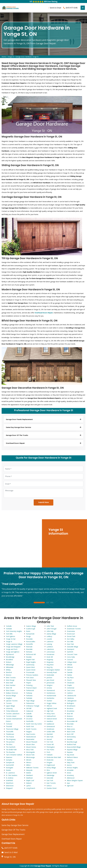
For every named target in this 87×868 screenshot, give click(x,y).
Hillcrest (49, 706)
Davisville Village (72, 647)
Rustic (28, 631)
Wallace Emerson (12, 693)
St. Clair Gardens (12, 775)
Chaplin (69, 685)
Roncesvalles (31, 642)
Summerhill (10, 765)
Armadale (70, 770)
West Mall (9, 683)
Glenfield (50, 734)
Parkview (29, 696)
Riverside (29, 647)
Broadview (71, 711)
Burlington (70, 703)
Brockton (70, 709)
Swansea (9, 757)
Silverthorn (10, 783)
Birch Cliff (70, 734)
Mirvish (29, 760)
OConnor (29, 719)
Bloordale (70, 724)
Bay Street (70, 755)
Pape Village (30, 701)
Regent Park (30, 660)
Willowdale (10, 667)
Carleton (70, 693)
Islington (50, 685)
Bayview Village (72, 750)
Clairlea (69, 675)
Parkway (29, 693)
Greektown (50, 729)
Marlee (29, 773)
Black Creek (71, 732)
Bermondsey (71, 737)
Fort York (50, 742)
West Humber (11, 685)
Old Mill (29, 709)
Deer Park (70, 644)
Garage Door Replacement (13, 834)
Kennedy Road (52, 672)
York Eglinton (10, 636)
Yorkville (9, 626)
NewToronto (31, 734)
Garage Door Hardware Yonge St (27, 57)
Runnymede (30, 634)
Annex (69, 773)
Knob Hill (50, 657)
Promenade (30, 672)
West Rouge (10, 680)
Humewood (51, 691)
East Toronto (51, 783)
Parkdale (29, 698)
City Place (70, 678)
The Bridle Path (11, 750)
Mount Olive (30, 745)
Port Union (30, 678)
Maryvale (29, 770)
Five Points (50, 750)
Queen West (30, 667)
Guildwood (50, 724)
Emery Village (51, 768)
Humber (49, 701)
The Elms (9, 745)
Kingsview (50, 662)
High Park (50, 711)
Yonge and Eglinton (13, 652)
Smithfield (9, 781)
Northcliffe (30, 721)
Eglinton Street (52, 773)
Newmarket (30, 739)
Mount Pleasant (32, 742)
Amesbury (70, 775)
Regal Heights (31, 662)
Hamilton (50, 721)
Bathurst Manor (72, 757)
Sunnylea (9, 760)
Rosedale (29, 639)
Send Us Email (55, 8)
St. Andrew (10, 778)
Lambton (50, 647)
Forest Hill (50, 745)
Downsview (71, 631)
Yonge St (11, 57)
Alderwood (71, 778)
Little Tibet (50, 626)
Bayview (70, 752)
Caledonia (70, 698)
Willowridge (10, 665)
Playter (29, 683)
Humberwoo (51, 693)
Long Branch (31, 788)
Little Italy (50, 631)
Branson (70, 716)
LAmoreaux (51, 652)
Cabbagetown (72, 701)
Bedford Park (71, 745)
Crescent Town (72, 654)
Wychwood (10, 654)
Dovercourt (71, 634)
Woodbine (9, 660)
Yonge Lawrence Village (14, 644)
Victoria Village (11, 696)
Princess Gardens (32, 675)
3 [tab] (52, 603)
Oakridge (29, 716)
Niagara (29, 732)
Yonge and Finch (12, 649)
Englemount (51, 765)
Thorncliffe (10, 732)
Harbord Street (52, 719)
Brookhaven (71, 706)
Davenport (71, 649)
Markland (29, 775)
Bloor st (70, 727)
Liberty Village (51, 634)
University (9, 709)
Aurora (69, 765)
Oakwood (30, 711)
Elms (48, 770)
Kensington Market (53, 670)
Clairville (70, 672)
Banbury (70, 760)
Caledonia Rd (71, 696)
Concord (70, 660)
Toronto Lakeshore (13, 714)
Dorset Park (71, 636)
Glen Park (50, 737)
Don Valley (71, 639)
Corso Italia (71, 657)
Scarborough (31, 629)
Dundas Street (52, 788)
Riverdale (29, 649)
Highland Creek (52, 709)
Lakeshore (50, 649)
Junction (49, 678)
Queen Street (31, 670)
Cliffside (70, 665)
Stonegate (9, 768)
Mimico (29, 763)
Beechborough (72, 742)
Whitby (8, 670)
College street (72, 662)
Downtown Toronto (74, 629)
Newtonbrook (31, 737)
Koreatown (50, 654)
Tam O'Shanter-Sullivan (14, 755)
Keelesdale (50, 675)
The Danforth (11, 747)
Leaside (49, 639)
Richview (29, 652)
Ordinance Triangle (33, 706)
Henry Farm (51, 714)
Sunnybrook (10, 763)
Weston (9, 675)
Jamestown (50, 683)
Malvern (29, 783)
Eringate (49, 763)
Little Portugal (51, 629)
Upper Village (10, 706)
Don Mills (70, 642)
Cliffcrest (70, 667)
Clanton (70, 670)
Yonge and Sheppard (13, 647)
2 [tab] (48, 603)
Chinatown (71, 683)
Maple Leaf (30, 781)
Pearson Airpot (31, 688)
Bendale (70, 739)
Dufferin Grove (72, 626)
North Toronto (31, 729)
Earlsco (49, 786)
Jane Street (50, 680)
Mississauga (30, 757)
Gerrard (49, 739)
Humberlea (50, 698)
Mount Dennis (31, 747)
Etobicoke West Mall (54, 757)
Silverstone (10, 786)
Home (4, 57)
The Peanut (10, 737)
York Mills (9, 634)
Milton (28, 765)
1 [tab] (39, 603)
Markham (30, 778)
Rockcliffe (30, 644)
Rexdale (29, 657)
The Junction (10, 742)
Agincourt (70, 786)
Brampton (70, 719)
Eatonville (50, 778)
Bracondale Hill (72, 721)
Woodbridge (10, 657)
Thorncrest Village (12, 729)
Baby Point (71, 763)
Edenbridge (50, 775)
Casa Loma (71, 691)
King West (50, 665)
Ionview (49, 688)
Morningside (30, 752)
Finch (48, 752)
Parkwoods (30, 691)
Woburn (9, 662)
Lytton (28, 786)
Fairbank (50, 755)
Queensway (30, 665)
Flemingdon (51, 747)
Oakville (29, 714)
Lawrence (50, 642)
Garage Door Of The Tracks (13, 830)
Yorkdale (9, 629)
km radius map (21, 543)
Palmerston (30, 703)
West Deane (10, 691)
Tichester (9, 724)
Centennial (70, 688)
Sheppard (9, 788)
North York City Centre (34, 724)
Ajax (68, 783)
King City (50, 667)
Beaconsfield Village (74, 747)
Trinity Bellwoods (12, 711)
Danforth (70, 652)
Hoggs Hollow (51, 703)
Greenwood (51, 727)
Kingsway (50, 660)
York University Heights (14, 631)
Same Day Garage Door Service (15, 825)
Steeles (8, 770)
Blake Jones (71, 729)
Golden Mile (51, 732)
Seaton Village (31, 626)
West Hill (9, 688)
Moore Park (30, 755)
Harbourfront (51, 716)
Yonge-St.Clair (11, 639)
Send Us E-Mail (11, 852)
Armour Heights (72, 768)
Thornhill (9, 727)
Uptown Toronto (12, 701)
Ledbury (49, 636)
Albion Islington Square (75, 781)
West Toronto (11, 678)
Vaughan (9, 698)
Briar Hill (70, 714)
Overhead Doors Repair (12, 839)
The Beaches (10, 752)
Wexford (9, 672)
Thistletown (10, 734)
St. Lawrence (10, 773)
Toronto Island (11, 716)
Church (69, 680)
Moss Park (30, 750)
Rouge (28, 636)
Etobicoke (50, 760)
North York (30, 727)
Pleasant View (31, 680)
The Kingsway (11, 739)
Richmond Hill (31, 654)
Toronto (9, 703)
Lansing (49, 644)
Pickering (29, 685)
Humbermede (51, 696)
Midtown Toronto (32, 768)
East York (50, 781)
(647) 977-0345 (72, 8)
